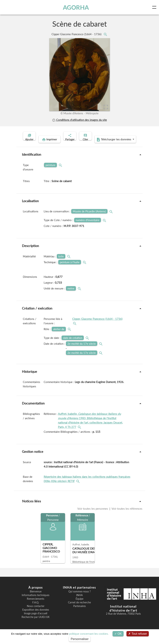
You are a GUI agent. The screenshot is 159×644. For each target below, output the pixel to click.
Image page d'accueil (36, 619)
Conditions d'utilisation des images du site (79, 120)
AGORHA (77, 7)
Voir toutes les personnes (93, 514)
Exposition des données (36, 615)
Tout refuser (138, 634)
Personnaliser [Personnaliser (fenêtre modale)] (80, 639)
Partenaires (79, 612)
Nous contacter (36, 612)
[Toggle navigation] (155, 7)
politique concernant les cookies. (89, 634)
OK (118, 634)
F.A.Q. (36, 608)
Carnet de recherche (79, 608)
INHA (79, 601)
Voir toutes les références (127, 514)
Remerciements (36, 604)
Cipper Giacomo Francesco (77, 34)
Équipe (79, 604)
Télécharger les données (103, 145)
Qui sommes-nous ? (79, 597)
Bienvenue (36, 597)
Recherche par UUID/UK (36, 623)
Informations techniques (36, 601)
